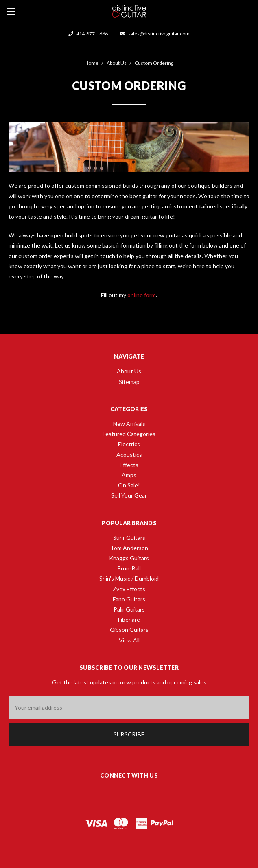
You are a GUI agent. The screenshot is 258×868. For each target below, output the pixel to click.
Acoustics (129, 455)
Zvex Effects (129, 589)
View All (129, 640)
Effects (129, 465)
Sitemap (129, 382)
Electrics (129, 444)
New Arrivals (129, 424)
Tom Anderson (129, 548)
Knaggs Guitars (129, 558)
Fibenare (129, 619)
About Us (129, 371)
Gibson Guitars (129, 630)
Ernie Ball (129, 568)
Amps (129, 475)
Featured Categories (129, 434)
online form (142, 295)
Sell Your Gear (129, 495)
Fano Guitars (129, 599)
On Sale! (129, 485)
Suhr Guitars (129, 538)
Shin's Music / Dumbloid (129, 578)
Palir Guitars (129, 609)
